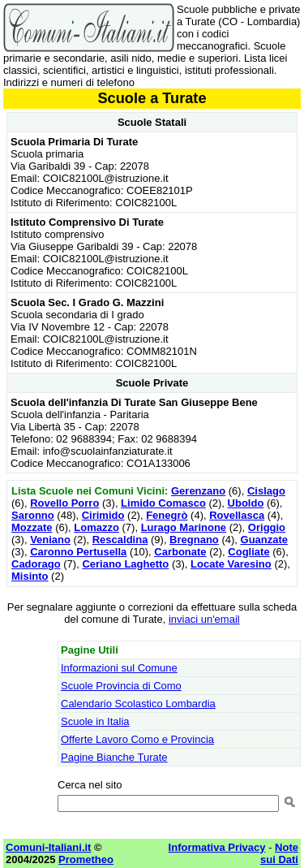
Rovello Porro (64, 503)
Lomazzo (96, 527)
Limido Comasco (163, 503)
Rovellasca (237, 515)
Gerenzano (198, 491)
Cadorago (36, 564)
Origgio (267, 527)
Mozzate (32, 527)
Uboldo (246, 503)
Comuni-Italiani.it (48, 847)
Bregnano (194, 540)
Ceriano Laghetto (125, 564)
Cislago (266, 491)
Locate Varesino (231, 564)
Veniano (50, 540)
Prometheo (86, 859)
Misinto (30, 576)
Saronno (33, 515)
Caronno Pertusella (78, 552)
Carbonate (180, 552)
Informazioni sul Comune (119, 668)
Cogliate (248, 552)
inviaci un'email (204, 619)
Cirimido (103, 515)
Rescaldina (120, 540)
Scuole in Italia (95, 721)
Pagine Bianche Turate (114, 757)
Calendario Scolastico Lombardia (138, 704)
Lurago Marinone (184, 527)
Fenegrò (167, 515)
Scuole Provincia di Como (121, 686)
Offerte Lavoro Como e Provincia (137, 739)
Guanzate (265, 540)
